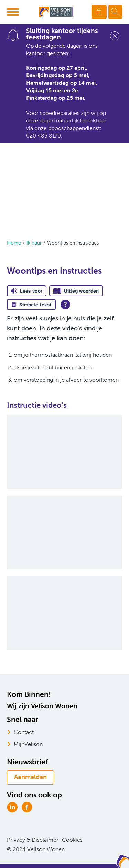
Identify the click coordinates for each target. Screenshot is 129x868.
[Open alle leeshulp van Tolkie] (65, 305)
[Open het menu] (14, 12)
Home (14, 243)
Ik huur (34, 243)
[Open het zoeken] (115, 12)
